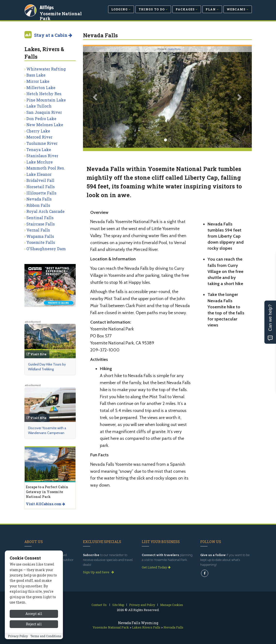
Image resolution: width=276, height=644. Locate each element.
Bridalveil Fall (40, 180)
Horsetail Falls (41, 187)
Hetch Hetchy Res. (44, 94)
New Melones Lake (45, 125)
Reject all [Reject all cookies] (34, 624)
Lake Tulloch (39, 106)
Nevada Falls (39, 199)
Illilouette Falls (41, 193)
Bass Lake (36, 75)
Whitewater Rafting (46, 69)
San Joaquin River (44, 112)
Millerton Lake (41, 88)
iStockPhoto (174, 49)
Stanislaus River (42, 156)
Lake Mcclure (40, 162)
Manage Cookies (172, 605)
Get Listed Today (156, 567)
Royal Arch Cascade (45, 211)
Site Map (118, 605)
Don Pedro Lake (41, 119)
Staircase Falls (41, 224)
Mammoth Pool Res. (46, 168)
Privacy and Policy (142, 605)
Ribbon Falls (38, 205)
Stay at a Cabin (53, 35)
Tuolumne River (42, 143)
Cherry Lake (38, 131)
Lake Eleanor (39, 174)
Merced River (39, 137)
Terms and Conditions (46, 636)
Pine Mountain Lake (46, 100)
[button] (96, 97)
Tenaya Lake (39, 150)
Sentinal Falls (40, 218)
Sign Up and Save (98, 572)
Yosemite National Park (61, 16)
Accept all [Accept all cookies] (34, 614)
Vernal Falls (38, 230)
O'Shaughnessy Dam (46, 249)
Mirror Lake (38, 81)
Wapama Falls (40, 236)
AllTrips (47, 7)
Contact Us (99, 605)
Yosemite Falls (41, 242)
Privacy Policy (18, 636)
